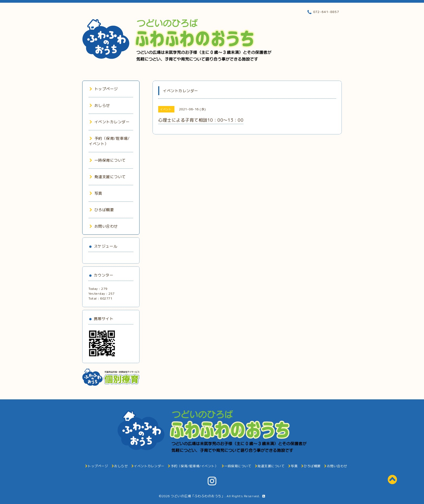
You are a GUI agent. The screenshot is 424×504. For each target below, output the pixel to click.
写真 (96, 193)
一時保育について (108, 160)
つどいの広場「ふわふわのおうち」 (198, 496)
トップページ (104, 89)
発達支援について (108, 177)
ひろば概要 (102, 210)
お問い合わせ (104, 226)
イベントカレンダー (110, 122)
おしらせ (100, 105)
